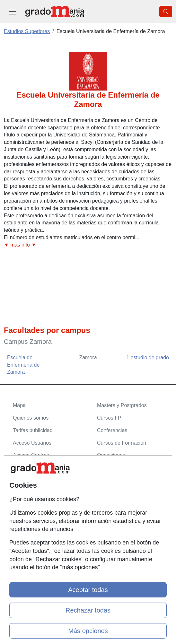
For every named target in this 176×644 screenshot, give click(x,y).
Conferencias (112, 430)
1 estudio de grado (148, 357)
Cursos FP (109, 418)
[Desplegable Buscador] (166, 12)
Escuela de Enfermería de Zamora (23, 365)
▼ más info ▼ (20, 245)
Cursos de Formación (122, 443)
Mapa (19, 405)
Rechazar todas (88, 610)
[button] (88, 245)
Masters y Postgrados (122, 405)
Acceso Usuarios (32, 443)
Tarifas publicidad (33, 430)
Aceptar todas (88, 590)
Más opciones (88, 631)
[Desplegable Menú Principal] (13, 11)
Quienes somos (31, 418)
